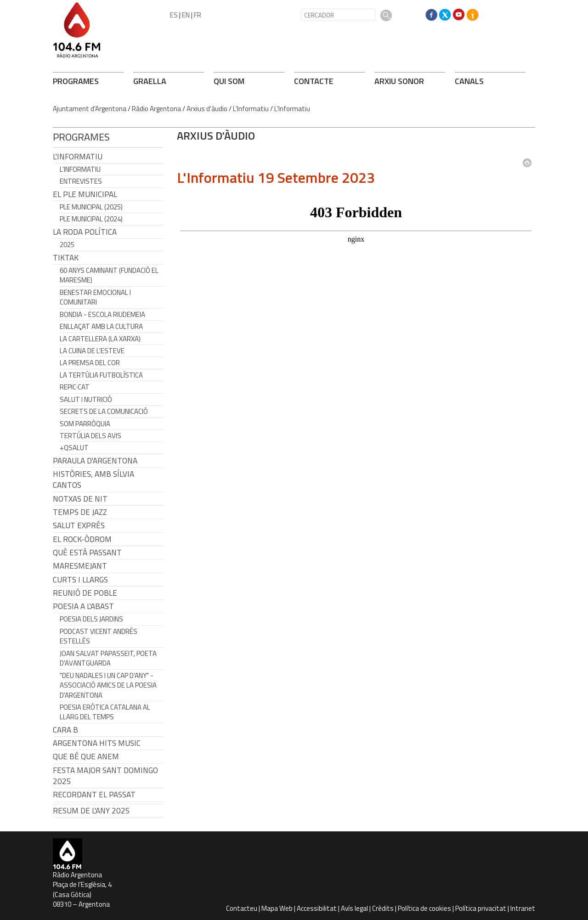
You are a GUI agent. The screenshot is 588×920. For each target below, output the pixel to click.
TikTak (66, 258)
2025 (67, 245)
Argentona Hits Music (97, 743)
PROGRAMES (76, 81)
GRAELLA (150, 81)
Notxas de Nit (80, 499)
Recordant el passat (94, 795)
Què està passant (87, 553)
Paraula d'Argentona (95, 461)
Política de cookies (424, 908)
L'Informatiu (251, 109)
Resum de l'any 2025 (91, 811)
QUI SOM (229, 81)
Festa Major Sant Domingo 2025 (105, 776)
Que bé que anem (86, 756)
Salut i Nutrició (86, 399)
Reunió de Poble (85, 593)
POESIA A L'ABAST (83, 606)
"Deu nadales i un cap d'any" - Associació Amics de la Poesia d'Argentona (108, 685)
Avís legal (354, 908)
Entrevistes (81, 181)
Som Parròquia (85, 424)
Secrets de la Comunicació (104, 411)
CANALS (469, 81)
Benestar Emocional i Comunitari (95, 297)
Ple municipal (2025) (91, 207)
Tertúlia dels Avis (90, 436)
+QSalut (74, 448)
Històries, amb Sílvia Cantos (93, 480)
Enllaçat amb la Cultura (101, 326)
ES (174, 15)
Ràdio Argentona (156, 109)
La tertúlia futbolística (101, 375)
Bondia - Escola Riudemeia (102, 314)
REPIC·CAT (75, 387)
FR (198, 15)
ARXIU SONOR (399, 81)
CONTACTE (314, 81)
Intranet (523, 908)
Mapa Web (277, 908)
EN (186, 15)
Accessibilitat (317, 908)
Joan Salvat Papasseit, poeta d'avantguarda (108, 658)
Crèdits (383, 908)
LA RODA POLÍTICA (85, 232)
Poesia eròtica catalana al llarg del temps (105, 712)
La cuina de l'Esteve (92, 351)
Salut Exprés (79, 525)
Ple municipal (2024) (91, 219)
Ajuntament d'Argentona (90, 109)
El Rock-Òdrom (82, 539)
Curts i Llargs (80, 580)
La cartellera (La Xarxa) (100, 339)
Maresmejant (80, 566)
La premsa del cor (90, 363)
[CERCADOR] (338, 15)
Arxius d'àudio (207, 109)
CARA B (65, 730)
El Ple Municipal (85, 194)
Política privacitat (481, 908)
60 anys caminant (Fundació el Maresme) (109, 275)
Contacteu (242, 908)
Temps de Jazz (80, 512)
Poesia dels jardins (91, 619)
